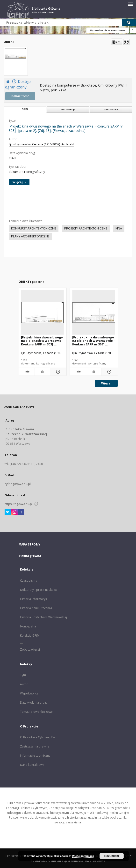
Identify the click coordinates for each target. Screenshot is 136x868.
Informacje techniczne (35, 756)
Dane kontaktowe (32, 765)
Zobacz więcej (30, 649)
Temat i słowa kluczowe (36, 712)
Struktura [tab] (111, 109)
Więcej (106, 383)
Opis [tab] (25, 109)
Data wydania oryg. (33, 703)
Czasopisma (29, 581)
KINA (119, 228)
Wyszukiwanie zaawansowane (108, 30)
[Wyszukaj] (129, 22)
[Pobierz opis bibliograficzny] (27, 372)
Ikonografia (28, 626)
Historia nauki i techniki (36, 608)
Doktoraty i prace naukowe (39, 590)
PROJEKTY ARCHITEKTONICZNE (86, 228)
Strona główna (30, 556)
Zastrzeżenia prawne (35, 746)
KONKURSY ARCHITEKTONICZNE (34, 228)
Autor (24, 684)
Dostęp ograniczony (18, 84)
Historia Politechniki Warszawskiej (44, 617)
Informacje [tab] (68, 109)
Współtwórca (29, 693)
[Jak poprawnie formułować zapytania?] (133, 30)
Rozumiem (112, 856)
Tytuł (23, 675)
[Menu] (130, 4)
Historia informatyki (34, 599)
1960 (12, 158)
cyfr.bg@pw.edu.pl (18, 484)
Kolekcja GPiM (30, 636)
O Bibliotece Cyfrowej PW (38, 737)
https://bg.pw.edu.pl (19, 504)
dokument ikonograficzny (27, 172)
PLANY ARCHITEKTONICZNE (30, 236)
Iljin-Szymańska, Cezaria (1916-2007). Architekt (41, 144)
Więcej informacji (83, 856)
